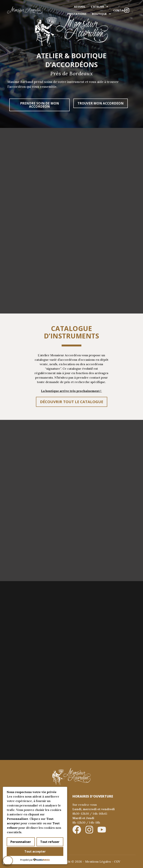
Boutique (102, 14)
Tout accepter (35, 852)
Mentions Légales (98, 861)
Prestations (77, 14)
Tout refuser (50, 842)
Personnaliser (21, 842)
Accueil (80, 7)
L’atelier (100, 7)
